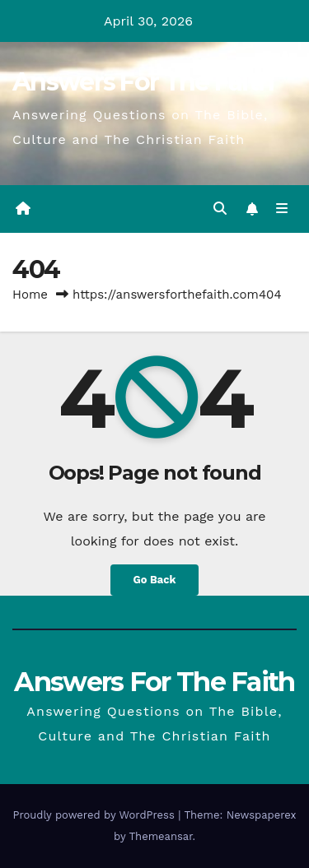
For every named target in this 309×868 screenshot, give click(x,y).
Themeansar (161, 836)
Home (30, 295)
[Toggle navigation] (282, 209)
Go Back (155, 580)
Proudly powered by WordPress (95, 815)
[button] (220, 209)
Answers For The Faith (143, 82)
